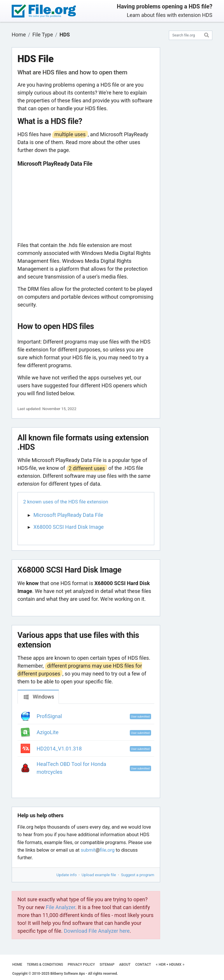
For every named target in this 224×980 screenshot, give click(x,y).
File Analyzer (60, 907)
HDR (162, 965)
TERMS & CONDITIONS (45, 965)
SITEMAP (107, 965)
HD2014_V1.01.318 (59, 749)
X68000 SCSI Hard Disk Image (69, 527)
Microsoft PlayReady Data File (68, 515)
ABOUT (125, 965)
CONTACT (143, 965)
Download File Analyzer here (97, 931)
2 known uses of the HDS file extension (66, 502)
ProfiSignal (49, 716)
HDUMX (175, 965)
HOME (17, 965)
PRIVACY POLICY (81, 965)
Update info (67, 875)
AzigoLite (48, 732)
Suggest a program (138, 875)
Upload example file (99, 875)
